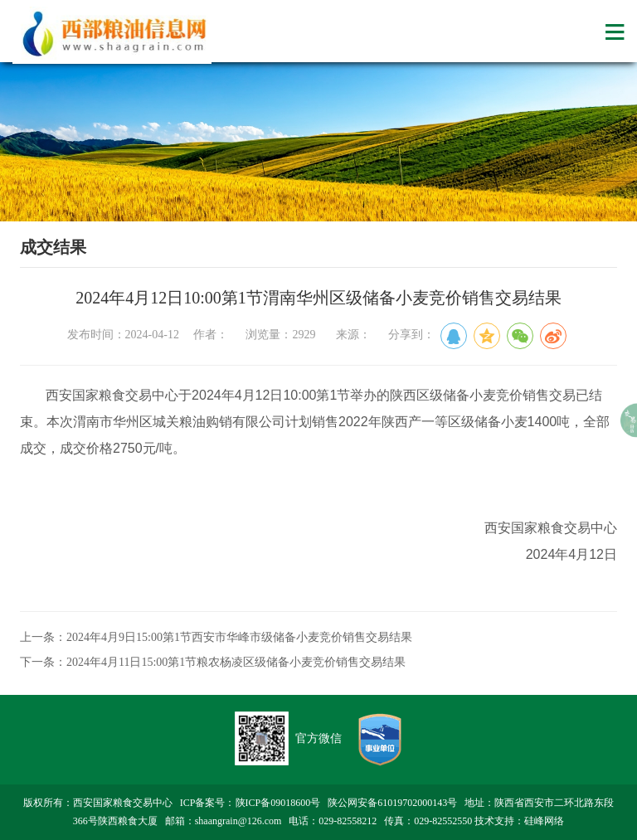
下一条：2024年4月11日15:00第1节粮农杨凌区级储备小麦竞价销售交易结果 (213, 662)
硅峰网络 (544, 821)
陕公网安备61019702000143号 (392, 803)
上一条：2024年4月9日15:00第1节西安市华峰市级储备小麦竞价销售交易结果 (216, 637)
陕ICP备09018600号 (278, 803)
